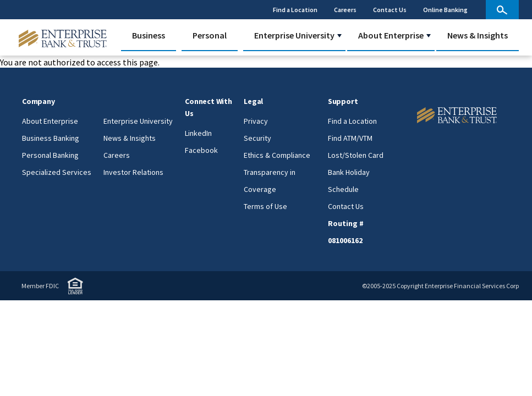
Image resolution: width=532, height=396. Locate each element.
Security (257, 138)
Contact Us (390, 10)
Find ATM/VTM (350, 138)
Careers (345, 10)
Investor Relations (133, 172)
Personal (210, 35)
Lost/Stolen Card (356, 155)
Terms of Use (265, 206)
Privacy (256, 121)
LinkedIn (198, 133)
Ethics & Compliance (277, 155)
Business (149, 35)
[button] (339, 36)
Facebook (201, 150)
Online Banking (445, 10)
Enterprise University (294, 35)
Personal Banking (50, 155)
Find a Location (295, 10)
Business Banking (51, 138)
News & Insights (478, 35)
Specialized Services (57, 172)
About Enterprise (391, 35)
